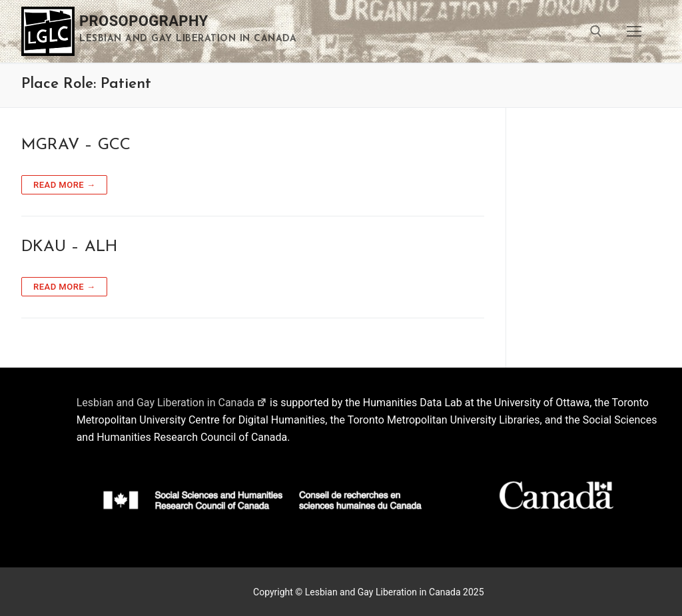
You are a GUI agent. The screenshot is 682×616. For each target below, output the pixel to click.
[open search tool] (596, 31)
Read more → (64, 185)
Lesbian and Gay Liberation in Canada (172, 403)
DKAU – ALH (70, 247)
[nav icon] (634, 31)
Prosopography (144, 21)
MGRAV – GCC (76, 145)
